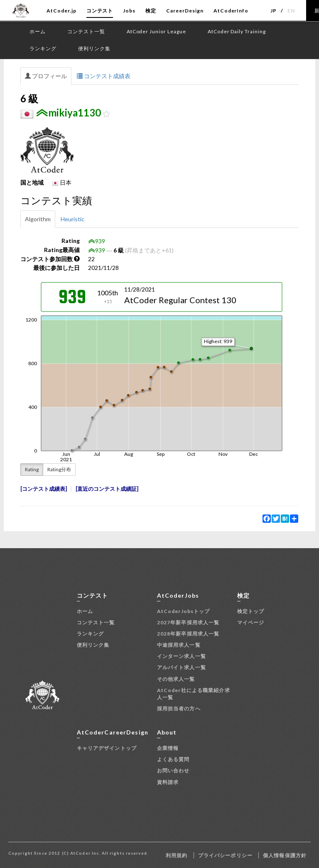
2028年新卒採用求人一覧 (188, 634)
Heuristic (72, 219)
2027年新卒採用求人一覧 (188, 622)
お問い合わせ (173, 770)
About (167, 732)
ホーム (85, 611)
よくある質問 (173, 759)
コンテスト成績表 (104, 76)
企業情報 (168, 748)
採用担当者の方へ (179, 708)
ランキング (91, 634)
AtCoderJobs (178, 595)
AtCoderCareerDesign (113, 732)
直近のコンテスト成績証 (107, 489)
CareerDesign (185, 11)
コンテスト (100, 11)
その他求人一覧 (176, 679)
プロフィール (46, 76)
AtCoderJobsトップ (184, 611)
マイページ (251, 622)
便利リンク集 (93, 645)
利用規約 (177, 855)
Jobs (129, 11)
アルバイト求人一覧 (182, 667)
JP (274, 11)
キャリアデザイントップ (107, 748)
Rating (32, 469)
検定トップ (251, 611)
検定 (151, 11)
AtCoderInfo (231, 11)
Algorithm (38, 219)
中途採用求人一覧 (179, 645)
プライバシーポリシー (225, 855)
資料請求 (168, 782)
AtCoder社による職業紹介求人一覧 (194, 694)
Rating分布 (59, 469)
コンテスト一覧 (96, 622)
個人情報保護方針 (285, 855)
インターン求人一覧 (182, 656)
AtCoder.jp (61, 11)
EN (291, 11)
